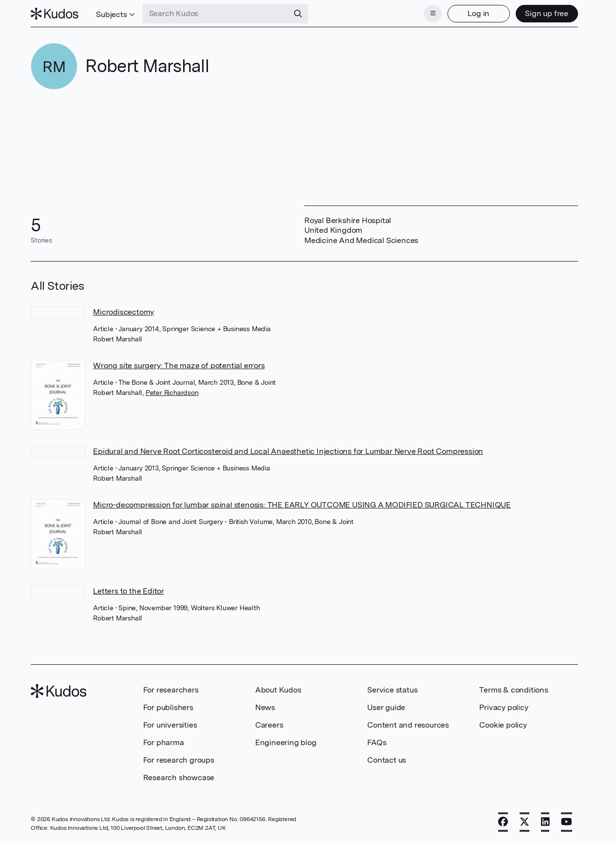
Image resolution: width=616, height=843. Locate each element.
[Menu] (433, 14)
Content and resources (408, 725)
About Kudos (278, 690)
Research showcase (179, 777)
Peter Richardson (172, 393)
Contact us (387, 760)
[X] (524, 822)
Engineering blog (286, 742)
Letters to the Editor (129, 591)
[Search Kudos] (216, 14)
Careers (269, 725)
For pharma (164, 742)
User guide (386, 707)
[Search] (298, 14)
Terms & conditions (513, 690)
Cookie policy (503, 725)
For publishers (168, 707)
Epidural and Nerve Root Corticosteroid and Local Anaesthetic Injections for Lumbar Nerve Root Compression (288, 451)
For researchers (171, 690)
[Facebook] (503, 822)
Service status (392, 690)
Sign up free (547, 13)
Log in (478, 13)
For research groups (179, 760)
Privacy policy (504, 707)
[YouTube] (567, 822)
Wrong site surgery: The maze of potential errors (179, 365)
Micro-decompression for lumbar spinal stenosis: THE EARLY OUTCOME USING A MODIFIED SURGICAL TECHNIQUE (302, 505)
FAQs (377, 742)
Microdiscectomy (123, 312)
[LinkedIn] (545, 822)
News (265, 707)
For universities (170, 725)
